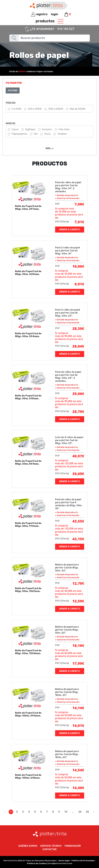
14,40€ (78, 788)
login (55, 14)
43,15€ (78, 539)
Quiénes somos (28, 846)
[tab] (49, 148)
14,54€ (78, 770)
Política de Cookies (37, 863)
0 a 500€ (17, 109)
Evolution (47, 129)
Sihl (36, 134)
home (22, 71)
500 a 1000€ (35, 109)
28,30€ (78, 328)
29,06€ (78, 394)
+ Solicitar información (67, 198)
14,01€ (78, 725)
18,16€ (78, 645)
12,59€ (78, 601)
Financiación (73, 846)
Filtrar (13, 90)
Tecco (48, 134)
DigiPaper (30, 129)
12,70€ (78, 583)
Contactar (49, 849)
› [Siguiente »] (94, 812)
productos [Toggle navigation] (49, 21)
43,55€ (78, 521)
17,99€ (78, 663)
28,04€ (78, 346)
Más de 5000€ (78, 109)
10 (66, 812)
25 (87, 812)
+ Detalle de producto (66, 195)
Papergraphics (19, 134)
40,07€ (78, 456)
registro (39, 14)
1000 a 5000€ (56, 109)
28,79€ (78, 411)
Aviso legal (64, 861)
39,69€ (78, 474)
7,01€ (79, 222)
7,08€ (79, 204)
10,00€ (78, 266)
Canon (15, 129)
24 (80, 812)
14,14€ (78, 708)
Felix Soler (64, 129)
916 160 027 (66, 29)
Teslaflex (62, 134)
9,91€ (79, 284)
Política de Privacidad (83, 861)
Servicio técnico (51, 846)
